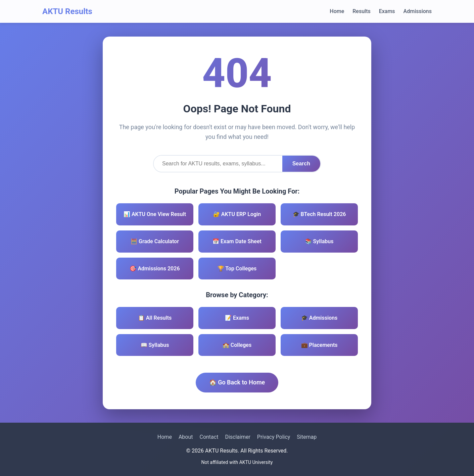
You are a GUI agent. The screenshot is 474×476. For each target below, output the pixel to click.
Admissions (418, 11)
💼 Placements (319, 345)
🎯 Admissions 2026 (155, 269)
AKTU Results (67, 11)
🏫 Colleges (237, 345)
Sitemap (307, 437)
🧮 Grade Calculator (155, 241)
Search (301, 164)
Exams (387, 11)
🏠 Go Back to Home (237, 382)
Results (361, 11)
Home (337, 11)
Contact (209, 437)
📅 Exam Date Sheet (237, 241)
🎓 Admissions (319, 318)
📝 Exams (237, 318)
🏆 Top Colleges (237, 269)
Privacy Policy (274, 437)
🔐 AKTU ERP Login (237, 214)
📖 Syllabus (155, 345)
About (186, 437)
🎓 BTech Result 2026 (319, 214)
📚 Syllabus (319, 241)
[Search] (218, 164)
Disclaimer (238, 437)
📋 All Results (155, 318)
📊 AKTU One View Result (155, 214)
